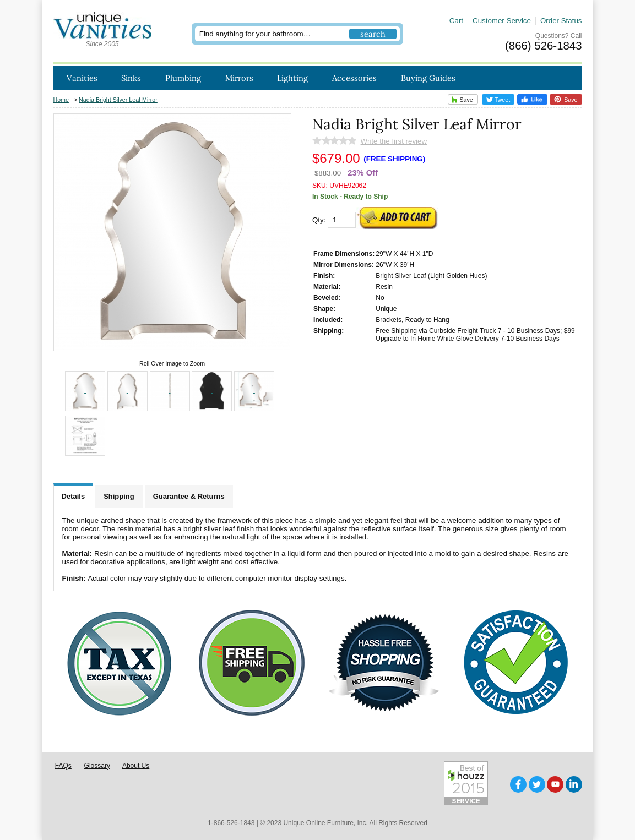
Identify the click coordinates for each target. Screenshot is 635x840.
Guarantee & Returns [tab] (189, 496)
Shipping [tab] (119, 496)
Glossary (97, 766)
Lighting (292, 78)
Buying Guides (428, 78)
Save (461, 99)
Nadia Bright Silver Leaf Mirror (118, 100)
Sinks (131, 78)
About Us (136, 766)
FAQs (63, 766)
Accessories (354, 78)
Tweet (498, 100)
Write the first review (394, 141)
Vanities (82, 78)
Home (61, 100)
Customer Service (502, 21)
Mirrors (239, 78)
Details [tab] (74, 496)
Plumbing (183, 78)
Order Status (561, 21)
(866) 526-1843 (543, 46)
